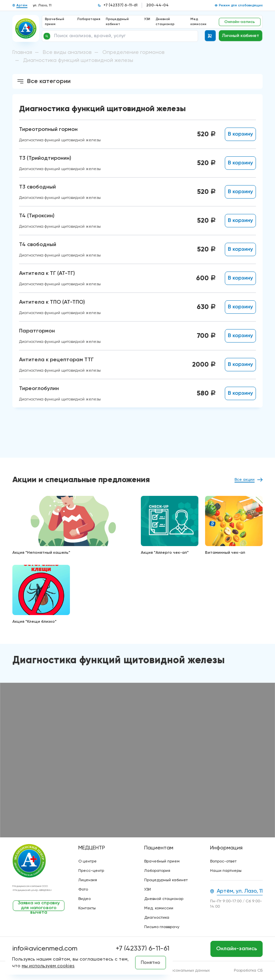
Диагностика (157, 918)
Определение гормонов (133, 53)
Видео (84, 899)
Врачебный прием (162, 861)
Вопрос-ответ (223, 861)
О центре (87, 861)
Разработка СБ (248, 971)
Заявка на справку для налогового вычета (39, 906)
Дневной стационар (164, 899)
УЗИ (147, 19)
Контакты (87, 908)
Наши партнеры (226, 871)
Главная (22, 53)
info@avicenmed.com (45, 949)
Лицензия (88, 880)
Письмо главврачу (162, 927)
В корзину (240, 134)
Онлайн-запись (240, 22)
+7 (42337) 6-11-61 (120, 5)
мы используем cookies (48, 966)
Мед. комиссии (159, 908)
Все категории (43, 81)
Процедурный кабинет (166, 880)
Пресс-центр (91, 871)
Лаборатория (89, 19)
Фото (83, 890)
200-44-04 (157, 5)
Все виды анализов (67, 53)
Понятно (151, 963)
